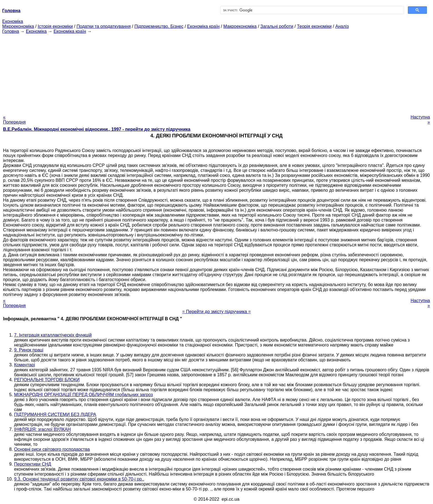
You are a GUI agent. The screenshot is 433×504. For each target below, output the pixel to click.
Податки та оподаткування (104, 26)
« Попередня (14, 120)
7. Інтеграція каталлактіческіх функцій (53, 335)
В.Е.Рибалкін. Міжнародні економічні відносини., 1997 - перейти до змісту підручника (97, 129)
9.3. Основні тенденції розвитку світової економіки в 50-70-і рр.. (79, 479)
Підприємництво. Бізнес (159, 26)
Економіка (13, 21)
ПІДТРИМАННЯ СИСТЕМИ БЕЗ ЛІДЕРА (55, 414)
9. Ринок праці (29, 350)
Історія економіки (55, 26)
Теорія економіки (314, 26)
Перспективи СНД (33, 464)
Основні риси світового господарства (52, 449)
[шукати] (312, 10)
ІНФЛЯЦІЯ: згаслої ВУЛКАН (42, 429)
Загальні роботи (277, 26)
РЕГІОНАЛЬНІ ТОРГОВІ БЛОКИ (47, 380)
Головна (11, 31)
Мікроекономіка (18, 26)
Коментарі (24, 365)
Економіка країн (204, 26)
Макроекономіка (240, 26)
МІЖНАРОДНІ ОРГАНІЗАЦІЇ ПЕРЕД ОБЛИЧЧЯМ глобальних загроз (83, 395)
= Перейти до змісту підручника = (217, 312)
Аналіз (342, 26)
